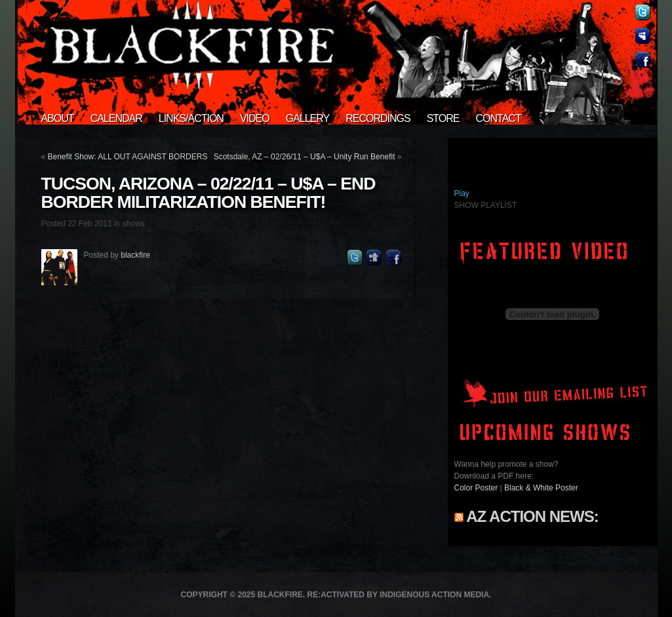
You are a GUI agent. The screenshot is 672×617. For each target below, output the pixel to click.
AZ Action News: (532, 516)
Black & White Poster (541, 488)
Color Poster (476, 488)
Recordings (378, 118)
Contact (499, 118)
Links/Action (191, 118)
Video (255, 118)
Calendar (116, 118)
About (58, 118)
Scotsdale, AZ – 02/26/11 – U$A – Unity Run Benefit (305, 157)
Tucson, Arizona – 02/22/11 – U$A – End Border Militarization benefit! (208, 193)
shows (134, 224)
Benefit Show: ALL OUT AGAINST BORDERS (128, 157)
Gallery (308, 118)
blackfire (135, 255)
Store (443, 118)
